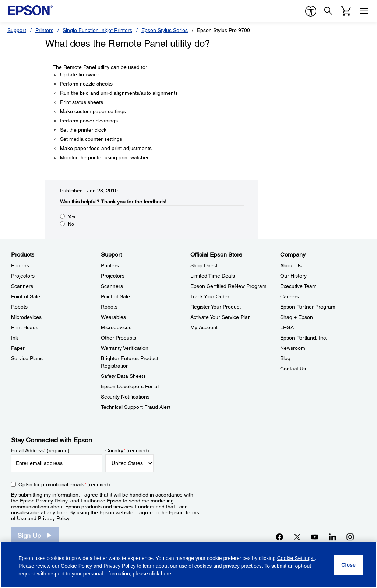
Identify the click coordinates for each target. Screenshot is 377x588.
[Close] (348, 565)
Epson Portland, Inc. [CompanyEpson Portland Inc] (304, 338)
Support (17, 30)
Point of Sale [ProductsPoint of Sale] (26, 296)
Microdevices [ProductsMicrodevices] (26, 317)
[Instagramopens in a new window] (350, 537)
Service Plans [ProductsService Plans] (27, 358)
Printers (44, 30)
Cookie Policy (76, 566)
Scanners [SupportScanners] (112, 286)
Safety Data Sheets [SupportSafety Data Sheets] (123, 376)
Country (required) (127, 450)
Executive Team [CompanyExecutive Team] (298, 286)
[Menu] (364, 11)
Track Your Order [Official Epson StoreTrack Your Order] (210, 296)
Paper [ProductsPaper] (18, 348)
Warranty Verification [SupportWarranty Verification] (125, 348)
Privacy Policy (52, 501)
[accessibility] (311, 11)
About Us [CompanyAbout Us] (291, 265)
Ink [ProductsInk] (15, 338)
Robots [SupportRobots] (109, 307)
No (71, 224)
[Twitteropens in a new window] (297, 537)
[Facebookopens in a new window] (279, 537)
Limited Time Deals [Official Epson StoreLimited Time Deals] (213, 276)
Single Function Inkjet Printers (97, 30)
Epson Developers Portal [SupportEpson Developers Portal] (130, 386)
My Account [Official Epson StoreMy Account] (204, 327)
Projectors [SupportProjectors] (113, 276)
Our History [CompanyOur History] (293, 276)
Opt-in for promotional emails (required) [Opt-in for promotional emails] (64, 484)
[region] (188, 565)
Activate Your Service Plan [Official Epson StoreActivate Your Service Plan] (221, 317)
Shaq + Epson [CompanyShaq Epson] (297, 317)
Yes (72, 217)
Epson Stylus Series (165, 30)
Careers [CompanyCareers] (290, 296)
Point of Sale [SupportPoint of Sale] (115, 296)
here (166, 574)
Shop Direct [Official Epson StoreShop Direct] (204, 265)
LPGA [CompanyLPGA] (287, 327)
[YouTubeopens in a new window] (315, 537)
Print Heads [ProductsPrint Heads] (25, 327)
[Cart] (346, 11)
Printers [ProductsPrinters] (20, 265)
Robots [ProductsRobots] (19, 307)
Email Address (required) (40, 450)
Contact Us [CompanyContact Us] (293, 369)
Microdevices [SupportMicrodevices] (116, 327)
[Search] (328, 11)
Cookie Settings (296, 558)
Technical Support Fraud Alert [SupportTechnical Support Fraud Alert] (136, 407)
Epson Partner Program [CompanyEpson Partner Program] (308, 307)
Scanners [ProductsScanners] (22, 286)
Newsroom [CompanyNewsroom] (293, 348)
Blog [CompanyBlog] (285, 358)
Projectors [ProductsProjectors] (23, 276)
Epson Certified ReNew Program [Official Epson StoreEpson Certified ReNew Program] (228, 286)
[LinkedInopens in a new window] (332, 537)
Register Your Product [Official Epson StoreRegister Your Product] (216, 307)
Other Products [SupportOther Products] (119, 338)
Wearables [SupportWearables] (113, 317)
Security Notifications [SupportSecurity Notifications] (125, 397)
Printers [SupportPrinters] (110, 265)
